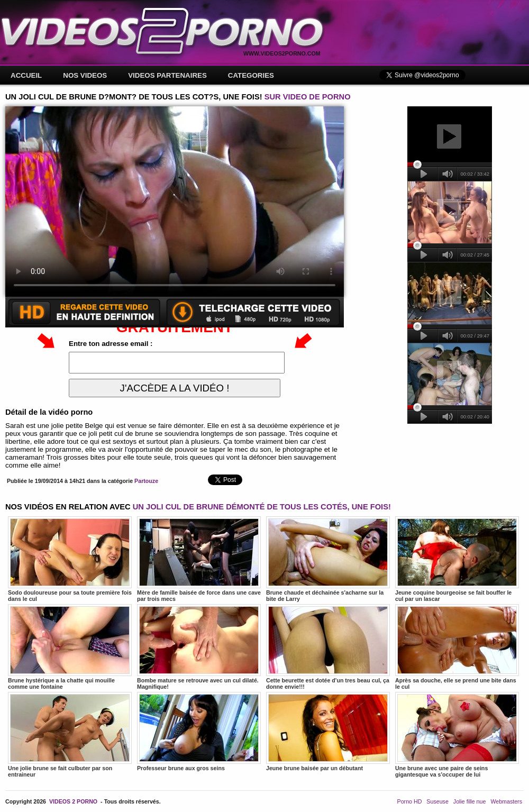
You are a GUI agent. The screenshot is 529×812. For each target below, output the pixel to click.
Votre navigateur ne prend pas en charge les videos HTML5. (175, 202)
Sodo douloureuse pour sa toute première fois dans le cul (70, 559)
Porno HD (410, 801)
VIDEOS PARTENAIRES (167, 75)
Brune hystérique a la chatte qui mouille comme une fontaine (70, 647)
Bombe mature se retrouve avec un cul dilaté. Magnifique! (199, 647)
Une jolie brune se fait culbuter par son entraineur (70, 735)
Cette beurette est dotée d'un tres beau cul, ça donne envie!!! (328, 647)
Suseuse (437, 801)
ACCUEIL (26, 75)
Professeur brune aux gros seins (199, 732)
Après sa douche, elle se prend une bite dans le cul (457, 647)
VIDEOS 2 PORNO (73, 801)
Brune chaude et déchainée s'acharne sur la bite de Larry (328, 559)
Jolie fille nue (470, 801)
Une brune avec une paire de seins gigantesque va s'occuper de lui (457, 735)
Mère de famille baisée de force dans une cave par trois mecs (199, 559)
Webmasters (506, 801)
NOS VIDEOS (85, 75)
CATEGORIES (251, 75)
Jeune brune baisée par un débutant (328, 732)
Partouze (146, 481)
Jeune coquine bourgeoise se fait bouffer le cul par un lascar (457, 559)
